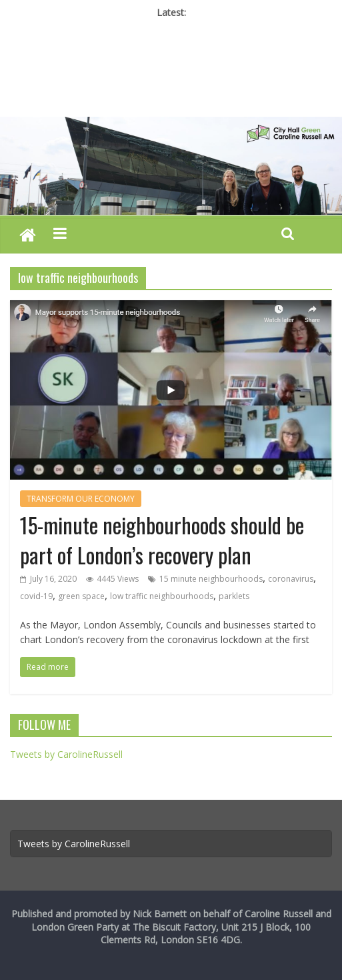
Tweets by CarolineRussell (66, 754)
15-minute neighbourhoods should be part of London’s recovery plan (162, 540)
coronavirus (291, 579)
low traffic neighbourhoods (162, 596)
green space (81, 596)
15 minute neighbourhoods (211, 579)
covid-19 (36, 596)
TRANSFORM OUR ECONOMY (81, 499)
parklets (234, 596)
